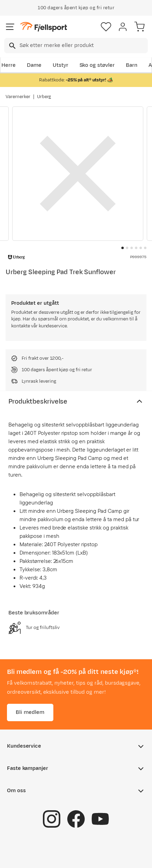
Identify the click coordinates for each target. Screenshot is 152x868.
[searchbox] (83, 46)
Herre (9, 65)
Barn (132, 65)
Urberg (44, 97)
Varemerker (18, 97)
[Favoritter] (106, 27)
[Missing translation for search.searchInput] (12, 46)
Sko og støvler (97, 65)
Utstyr (60, 65)
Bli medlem (30, 712)
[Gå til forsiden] (44, 27)
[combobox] (76, 46)
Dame (34, 65)
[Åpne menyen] (10, 27)
